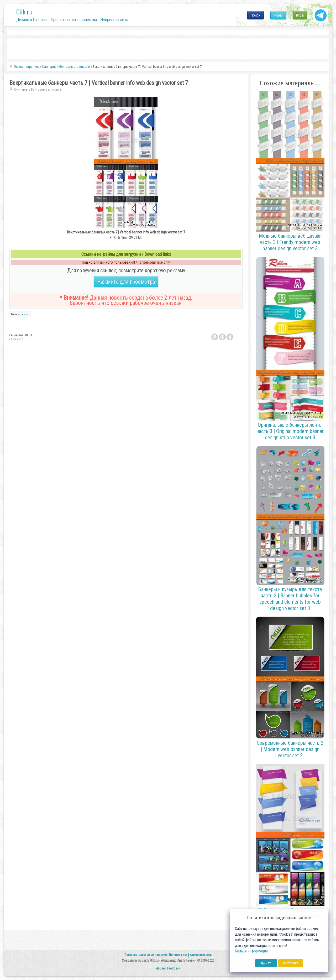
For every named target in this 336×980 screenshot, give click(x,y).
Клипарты (21, 89)
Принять (266, 963)
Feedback (174, 968)
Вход (300, 15)
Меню (278, 15)
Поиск (256, 15)
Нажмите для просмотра (126, 282)
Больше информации (251, 951)
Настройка (291, 963)
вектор (25, 314)
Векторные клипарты (47, 89)
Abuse (160, 968)
